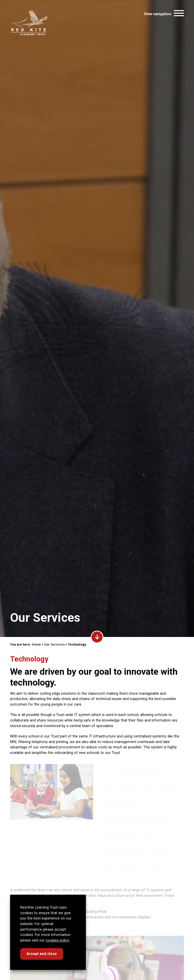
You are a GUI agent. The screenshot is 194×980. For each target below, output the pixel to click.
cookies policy (57, 940)
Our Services (54, 644)
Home (36, 644)
